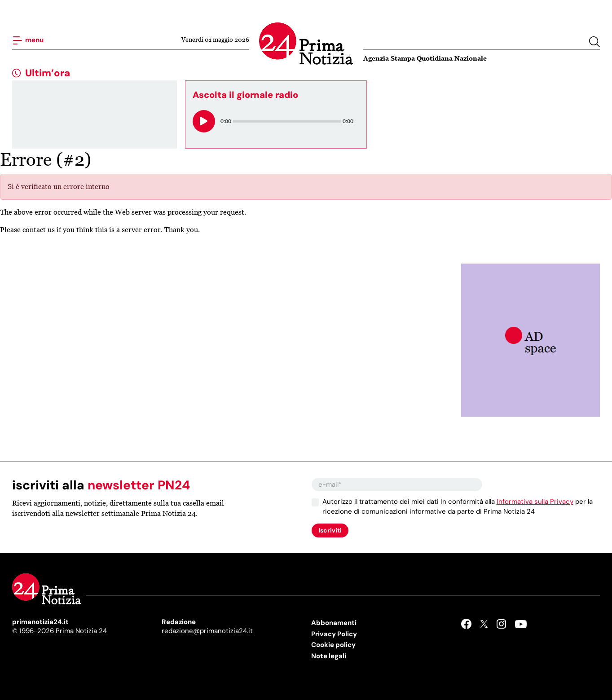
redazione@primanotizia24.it (207, 631)
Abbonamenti (334, 623)
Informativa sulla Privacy (535, 502)
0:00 (226, 121)
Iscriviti (330, 530)
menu (28, 40)
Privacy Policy (334, 634)
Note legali (329, 656)
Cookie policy (333, 645)
